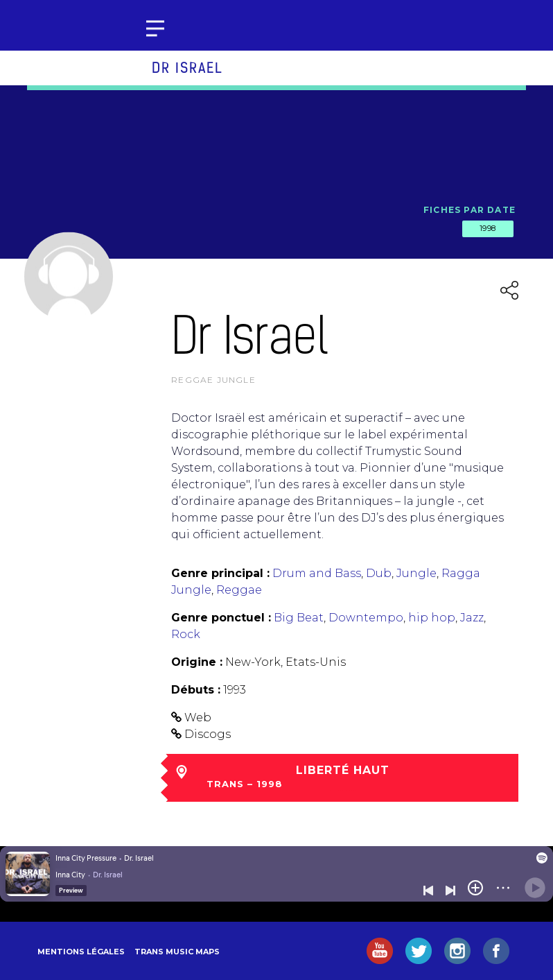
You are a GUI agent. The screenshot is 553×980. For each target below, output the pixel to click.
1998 (488, 228)
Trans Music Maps (177, 952)
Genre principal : (220, 573)
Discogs (208, 734)
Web (198, 717)
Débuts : (196, 690)
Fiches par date (469, 210)
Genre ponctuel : (221, 618)
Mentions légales (81, 952)
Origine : (197, 662)
